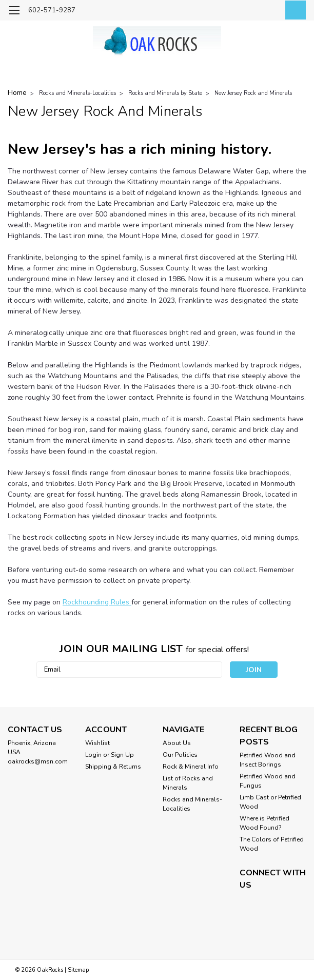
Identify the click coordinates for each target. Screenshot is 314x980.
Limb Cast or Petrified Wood (270, 802)
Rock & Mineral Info (191, 767)
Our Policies (180, 755)
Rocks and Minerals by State (165, 93)
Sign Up (122, 755)
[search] (247, 11)
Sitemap (78, 970)
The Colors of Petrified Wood (272, 844)
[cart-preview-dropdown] (293, 10)
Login (93, 755)
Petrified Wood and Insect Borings (268, 760)
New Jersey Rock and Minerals (253, 93)
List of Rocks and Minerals (188, 783)
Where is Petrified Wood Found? (264, 823)
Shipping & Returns (113, 767)
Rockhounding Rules (97, 602)
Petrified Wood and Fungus (268, 781)
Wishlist (97, 743)
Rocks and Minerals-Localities (77, 93)
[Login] (270, 11)
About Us (177, 743)
